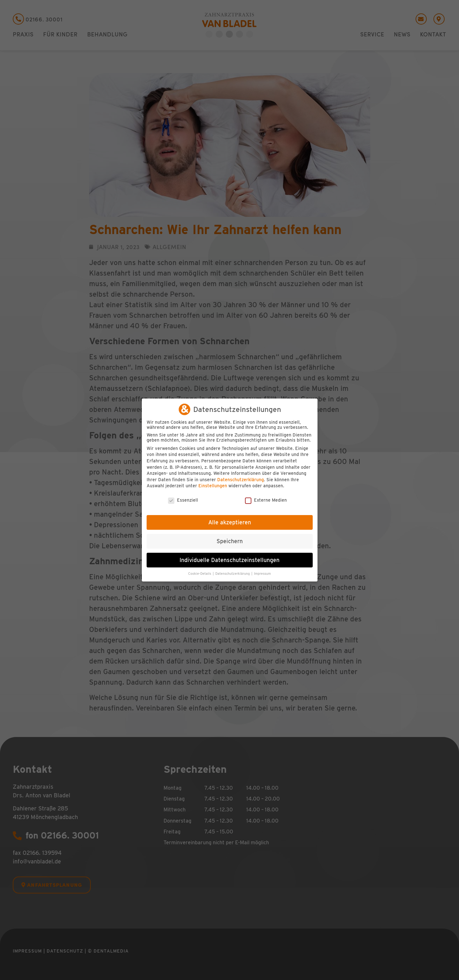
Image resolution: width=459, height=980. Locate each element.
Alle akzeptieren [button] (230, 522)
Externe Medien (266, 500)
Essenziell (183, 500)
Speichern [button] (230, 541)
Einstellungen (213, 486)
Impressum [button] (262, 574)
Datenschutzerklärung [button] (233, 574)
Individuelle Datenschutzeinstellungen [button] (229, 560)
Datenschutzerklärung (241, 480)
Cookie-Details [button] (200, 574)
